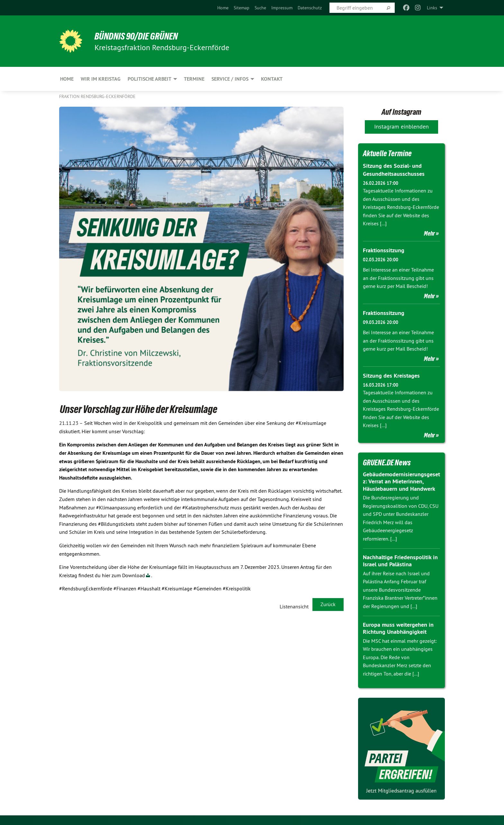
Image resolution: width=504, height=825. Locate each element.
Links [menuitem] (432, 8)
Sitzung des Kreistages (391, 376)
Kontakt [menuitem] (272, 79)
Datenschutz (310, 8)
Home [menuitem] (67, 79)
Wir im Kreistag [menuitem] (101, 79)
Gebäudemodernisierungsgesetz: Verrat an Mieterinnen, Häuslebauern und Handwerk (401, 481)
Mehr (429, 233)
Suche (260, 8)
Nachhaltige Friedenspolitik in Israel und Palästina (400, 561)
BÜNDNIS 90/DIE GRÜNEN (138, 36)
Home (223, 8)
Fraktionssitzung (384, 250)
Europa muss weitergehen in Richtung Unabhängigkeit (398, 628)
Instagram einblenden (401, 126)
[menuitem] (223, 8)
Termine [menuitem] (194, 79)
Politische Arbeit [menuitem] (149, 79)
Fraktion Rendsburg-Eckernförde (97, 96)
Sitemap (242, 8)
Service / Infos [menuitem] (230, 79)
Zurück (328, 604)
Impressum (282, 8)
